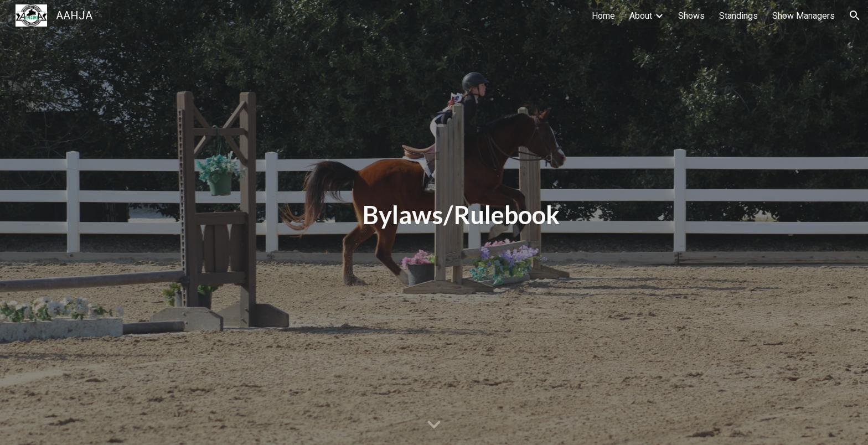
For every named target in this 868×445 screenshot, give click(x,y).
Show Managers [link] (804, 16)
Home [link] (603, 16)
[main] (461, 222)
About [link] (641, 16)
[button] (855, 15)
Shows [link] (691, 16)
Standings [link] (738, 16)
